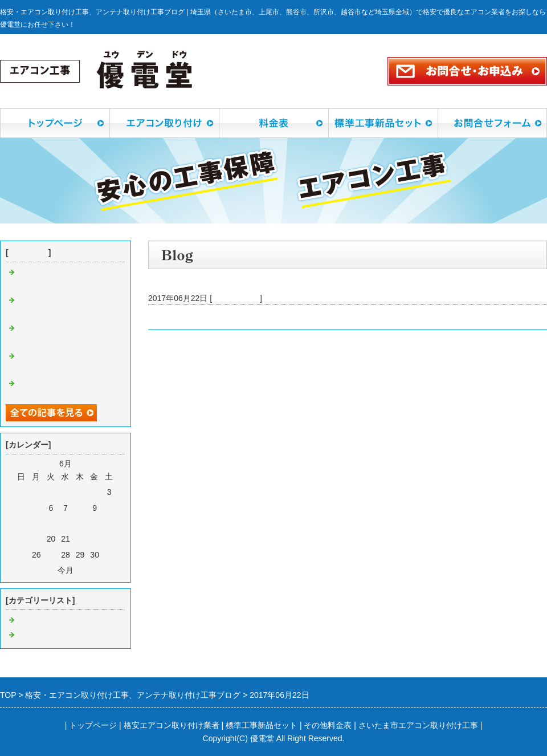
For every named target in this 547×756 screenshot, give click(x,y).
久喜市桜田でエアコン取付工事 (204, 317)
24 (109, 539)
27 (51, 555)
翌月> (86, 570)
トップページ (93, 725)
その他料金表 (328, 725)
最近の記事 (28, 253)
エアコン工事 (236, 298)
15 (80, 523)
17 (109, 523)
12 (36, 523)
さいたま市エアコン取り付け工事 (418, 725)
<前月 (45, 570)
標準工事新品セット (262, 725)
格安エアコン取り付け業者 (172, 725)
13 (51, 523)
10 (109, 508)
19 (36, 539)
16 (95, 523)
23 (95, 539)
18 (22, 539)
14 (66, 523)
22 (80, 539)
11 (22, 523)
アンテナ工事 (41, 635)
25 (22, 555)
